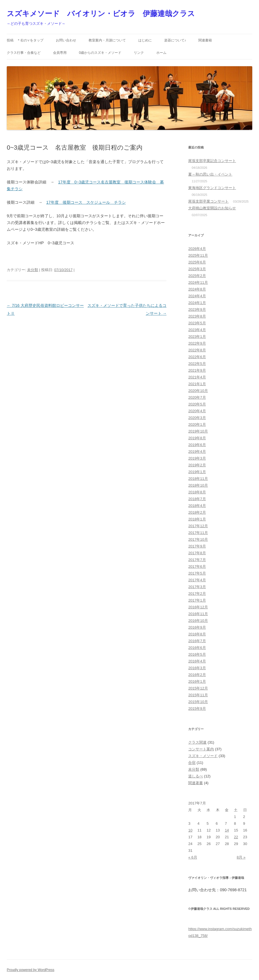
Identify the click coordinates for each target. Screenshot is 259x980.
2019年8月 (197, 438)
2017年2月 (197, 594)
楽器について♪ (175, 40)
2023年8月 (197, 316)
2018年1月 (197, 519)
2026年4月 (197, 249)
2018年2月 (197, 512)
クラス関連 (197, 742)
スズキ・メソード (203, 756)
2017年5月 (197, 573)
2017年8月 (197, 553)
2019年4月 (197, 452)
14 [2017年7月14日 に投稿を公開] (227, 830)
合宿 (192, 763)
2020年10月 (198, 391)
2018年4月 (197, 506)
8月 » (241, 857)
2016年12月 (198, 607)
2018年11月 (198, 479)
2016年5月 (197, 654)
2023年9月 (197, 310)
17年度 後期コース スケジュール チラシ (86, 202)
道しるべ (196, 776)
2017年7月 (197, 560)
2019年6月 (197, 445)
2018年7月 (197, 499)
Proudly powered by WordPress (31, 970)
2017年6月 (197, 567)
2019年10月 (198, 431)
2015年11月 (198, 695)
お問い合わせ (66, 40)
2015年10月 (198, 702)
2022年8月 (197, 350)
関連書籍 (205, 40)
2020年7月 (197, 397)
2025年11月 (198, 255)
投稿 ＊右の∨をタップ (25, 40)
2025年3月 (197, 269)
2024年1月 (197, 303)
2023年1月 (197, 337)
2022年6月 (197, 357)
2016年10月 (198, 621)
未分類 (33, 270)
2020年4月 (197, 411)
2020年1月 (197, 424)
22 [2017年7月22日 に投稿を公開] (236, 837)
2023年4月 (197, 330)
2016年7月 (197, 641)
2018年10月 (198, 485)
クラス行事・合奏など (24, 53)
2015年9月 (197, 709)
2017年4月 (197, 580)
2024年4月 (197, 296)
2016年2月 (197, 675)
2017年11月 (198, 533)
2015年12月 (198, 688)
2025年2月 (197, 276)
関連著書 (196, 783)
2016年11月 (198, 614)
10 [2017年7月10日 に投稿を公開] (190, 830)
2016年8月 (197, 634)
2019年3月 (197, 458)
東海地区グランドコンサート (212, 188)
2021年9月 (197, 370)
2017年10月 (198, 539)
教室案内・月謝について (107, 40)
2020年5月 (197, 404)
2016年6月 (197, 648)
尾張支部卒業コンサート (208, 201)
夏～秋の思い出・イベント (210, 174)
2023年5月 (197, 323)
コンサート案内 (201, 749)
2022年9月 (197, 343)
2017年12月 (198, 526)
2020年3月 (197, 418)
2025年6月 (197, 262)
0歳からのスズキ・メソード (100, 53)
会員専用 (60, 53)
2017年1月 (197, 600)
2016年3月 (197, 668)
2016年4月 (197, 661)
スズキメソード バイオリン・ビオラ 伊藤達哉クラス (101, 14)
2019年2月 (197, 465)
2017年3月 (197, 587)
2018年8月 (197, 492)
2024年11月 (198, 282)
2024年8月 (197, 289)
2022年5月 (197, 364)
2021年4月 (197, 377)
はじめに (145, 40)
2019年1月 (197, 472)
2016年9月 (197, 627)
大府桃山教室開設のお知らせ (212, 208)
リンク (139, 53)
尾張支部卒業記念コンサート (212, 161)
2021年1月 (197, 384)
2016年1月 (197, 681)
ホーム (161, 53)
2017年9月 (197, 546)
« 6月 (193, 857)
